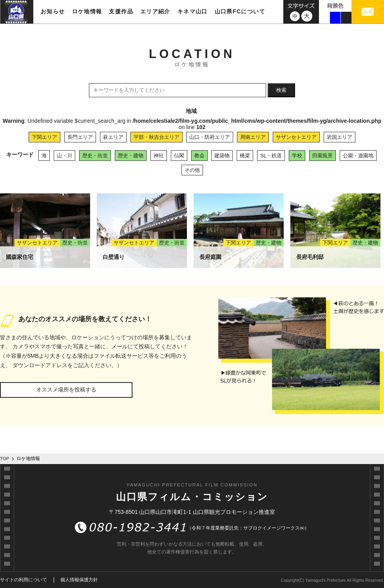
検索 (281, 90)
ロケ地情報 (87, 11)
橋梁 (245, 156)
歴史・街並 (95, 156)
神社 (159, 156)
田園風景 (322, 156)
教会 (199, 156)
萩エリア (113, 137)
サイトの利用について (24, 580)
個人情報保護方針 (79, 580)
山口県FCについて (240, 11)
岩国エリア (340, 137)
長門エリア (80, 137)
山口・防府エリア (210, 137)
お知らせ (53, 11)
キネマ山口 (193, 11)
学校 (297, 156)
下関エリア (44, 137)
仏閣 (179, 156)
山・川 (64, 156)
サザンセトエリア (296, 137)
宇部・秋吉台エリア (157, 137)
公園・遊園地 (358, 156)
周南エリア (253, 137)
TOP (5, 459)
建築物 (222, 156)
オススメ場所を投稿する (66, 390)
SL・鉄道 (271, 156)
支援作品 (121, 11)
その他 (192, 170)
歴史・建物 (131, 156)
